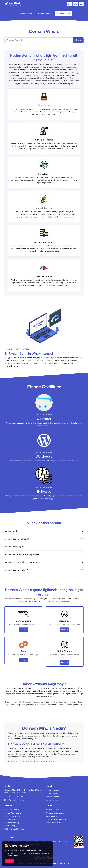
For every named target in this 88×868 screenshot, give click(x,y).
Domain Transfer (45, 14)
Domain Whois (63, 14)
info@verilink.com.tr (14, 800)
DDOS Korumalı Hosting (14, 829)
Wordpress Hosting (13, 816)
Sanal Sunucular (52, 816)
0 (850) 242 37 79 (14, 796)
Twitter (63, 841)
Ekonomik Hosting (12, 810)
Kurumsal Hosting (12, 823)
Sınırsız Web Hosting (13, 813)
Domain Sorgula (25, 14)
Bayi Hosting (10, 826)
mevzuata (17, 853)
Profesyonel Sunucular (55, 813)
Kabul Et (9, 861)
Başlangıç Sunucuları (54, 810)
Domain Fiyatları (52, 800)
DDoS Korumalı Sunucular (56, 819)
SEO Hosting (10, 819)
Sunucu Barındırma (53, 823)
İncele (23, 630)
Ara (78, 40)
